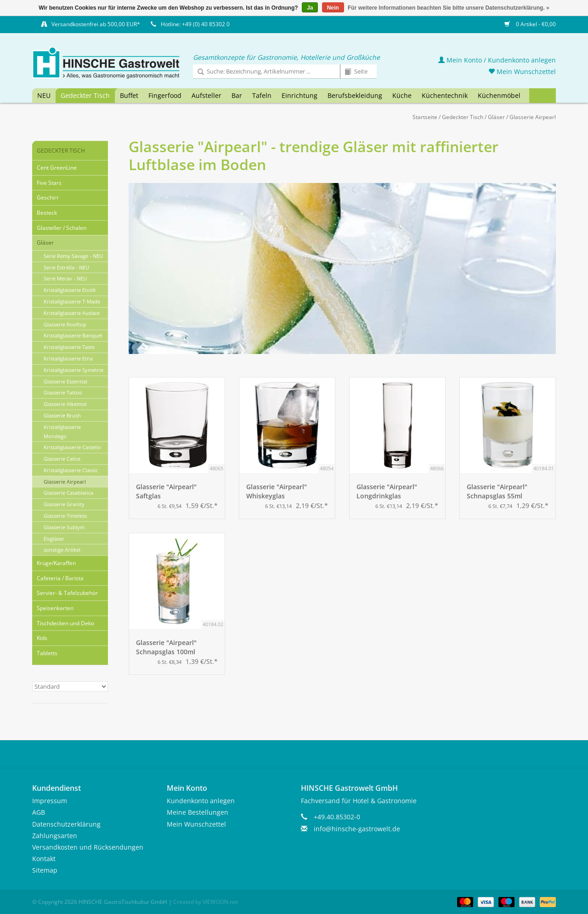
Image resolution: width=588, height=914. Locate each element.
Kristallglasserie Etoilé (70, 290)
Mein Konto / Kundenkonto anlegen (497, 60)
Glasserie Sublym (64, 527)
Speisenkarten (55, 608)
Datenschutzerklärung (66, 824)
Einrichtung (300, 95)
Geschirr (48, 197)
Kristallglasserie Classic (71, 470)
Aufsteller (206, 95)
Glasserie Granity (64, 504)
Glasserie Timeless (65, 516)
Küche (402, 95)
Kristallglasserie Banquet (73, 335)
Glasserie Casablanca (68, 493)
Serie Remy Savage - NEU (73, 256)
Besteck (47, 213)
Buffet (129, 95)
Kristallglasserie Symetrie (73, 370)
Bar (237, 95)
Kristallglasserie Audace (72, 313)
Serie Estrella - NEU (66, 267)
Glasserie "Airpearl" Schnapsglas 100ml (166, 647)
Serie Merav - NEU (65, 278)
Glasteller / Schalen (62, 228)
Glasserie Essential (65, 381)
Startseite (425, 117)
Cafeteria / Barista (60, 578)
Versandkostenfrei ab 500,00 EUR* (96, 24)
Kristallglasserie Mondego (62, 431)
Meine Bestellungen (198, 812)
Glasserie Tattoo (63, 392)
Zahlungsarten (55, 836)
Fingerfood (165, 95)
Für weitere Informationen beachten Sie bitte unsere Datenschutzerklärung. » (449, 8)
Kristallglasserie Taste (69, 347)
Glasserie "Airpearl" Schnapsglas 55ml (497, 491)
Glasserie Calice (62, 459)
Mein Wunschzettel (522, 71)
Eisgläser (54, 539)
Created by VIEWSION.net (206, 902)
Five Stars (49, 183)
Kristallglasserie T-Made (72, 301)
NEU (44, 95)
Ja (310, 8)
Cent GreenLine (57, 168)
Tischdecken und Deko (65, 623)
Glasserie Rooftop (65, 324)
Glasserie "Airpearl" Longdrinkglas (387, 491)
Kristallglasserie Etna (68, 358)
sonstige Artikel (62, 550)
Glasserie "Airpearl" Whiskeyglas (277, 491)
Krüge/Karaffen (56, 563)
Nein (333, 8)
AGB (39, 812)
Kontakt (44, 859)
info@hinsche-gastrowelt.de (357, 829)
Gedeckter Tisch (85, 95)
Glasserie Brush (62, 415)
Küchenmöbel (499, 95)
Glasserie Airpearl (533, 117)
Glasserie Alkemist (65, 404)
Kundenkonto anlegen (201, 801)
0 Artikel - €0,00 (530, 24)
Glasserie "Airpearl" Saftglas (166, 491)
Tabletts (47, 653)
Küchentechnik (445, 95)
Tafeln (262, 95)
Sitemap (45, 870)
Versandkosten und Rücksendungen (88, 847)
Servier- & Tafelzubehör (67, 593)
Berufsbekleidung (355, 95)
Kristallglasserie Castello (72, 447)
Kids (42, 638)
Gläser (496, 117)
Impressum (50, 801)
